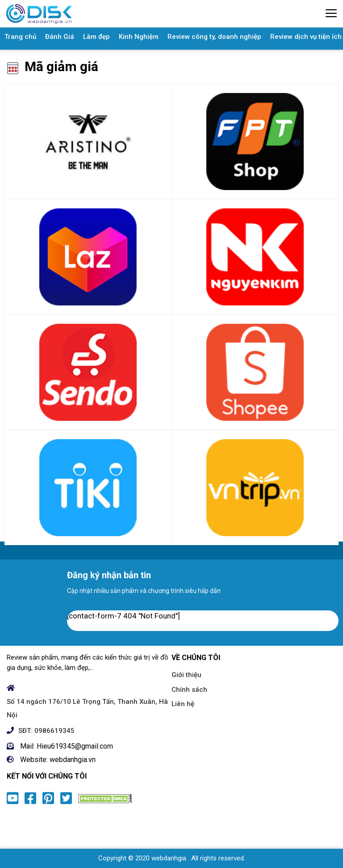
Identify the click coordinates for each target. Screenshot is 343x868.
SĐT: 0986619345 (46, 731)
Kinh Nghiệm (139, 37)
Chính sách (189, 690)
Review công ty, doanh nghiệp (214, 37)
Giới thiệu (186, 675)
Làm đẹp (96, 37)
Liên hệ (183, 704)
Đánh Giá (60, 37)
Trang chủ (20, 37)
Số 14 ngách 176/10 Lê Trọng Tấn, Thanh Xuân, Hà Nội (87, 708)
